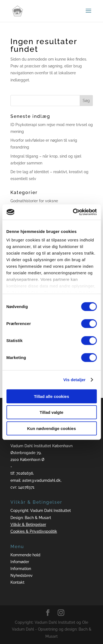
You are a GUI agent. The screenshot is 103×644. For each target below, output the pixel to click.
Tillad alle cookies (51, 396)
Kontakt (17, 582)
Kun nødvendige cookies (52, 428)
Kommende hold (25, 555)
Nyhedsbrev (22, 575)
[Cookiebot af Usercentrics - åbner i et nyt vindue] (73, 212)
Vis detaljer (75, 380)
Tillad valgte (51, 412)
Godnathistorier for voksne (34, 201)
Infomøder (20, 562)
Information (21, 569)
